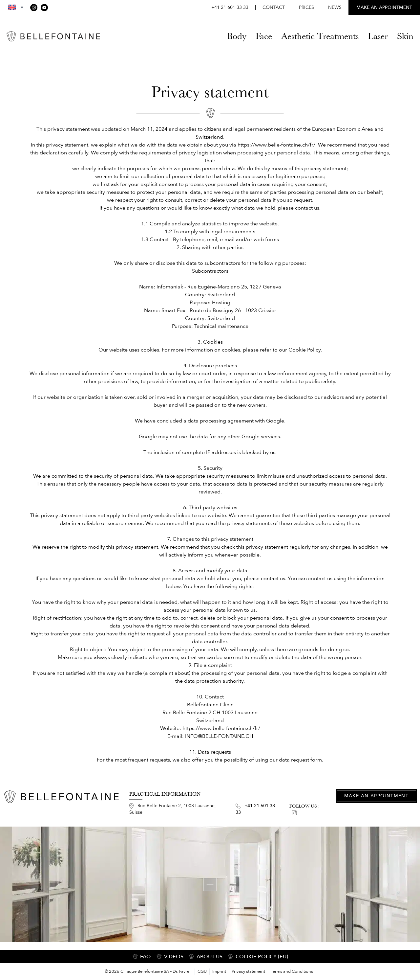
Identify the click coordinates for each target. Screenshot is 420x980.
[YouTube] (44, 8)
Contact (274, 7)
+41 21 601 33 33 (230, 7)
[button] (12, 7)
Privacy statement (248, 971)
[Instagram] (34, 8)
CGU (202, 971)
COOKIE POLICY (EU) (262, 957)
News (335, 7)
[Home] (53, 36)
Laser (378, 36)
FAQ (146, 957)
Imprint (219, 971)
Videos (174, 957)
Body (237, 36)
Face (264, 36)
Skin (405, 36)
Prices (306, 7)
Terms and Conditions (292, 971)
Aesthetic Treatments (320, 36)
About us (210, 957)
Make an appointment (377, 796)
